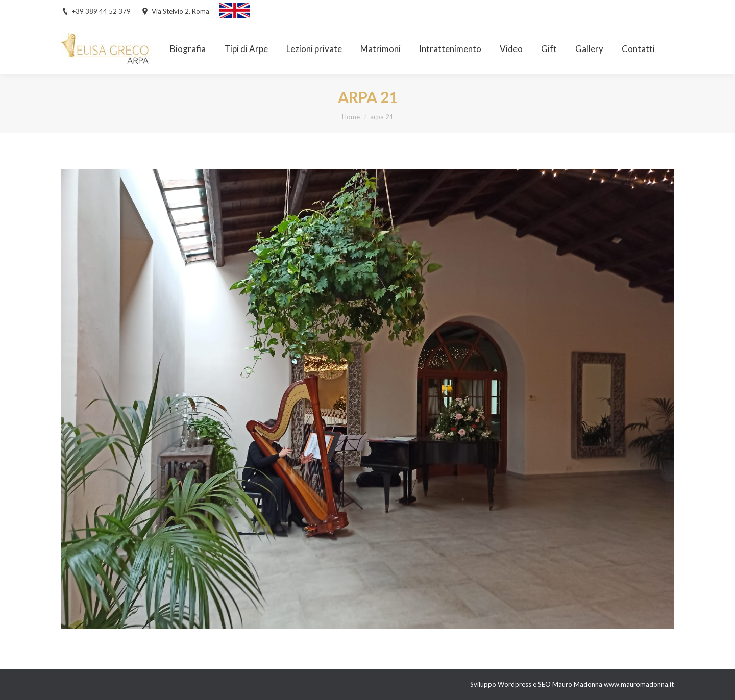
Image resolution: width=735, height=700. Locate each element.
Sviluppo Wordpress (501, 684)
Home (351, 117)
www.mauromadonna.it (639, 684)
